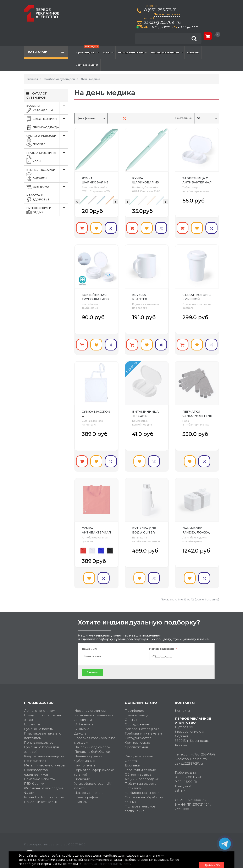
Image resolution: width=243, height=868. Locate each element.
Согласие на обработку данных (144, 794)
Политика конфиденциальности (142, 785)
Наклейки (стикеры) (40, 796)
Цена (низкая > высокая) (94, 118)
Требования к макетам (143, 728)
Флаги (29, 787)
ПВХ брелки (34, 778)
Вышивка (82, 723)
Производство (87, 50)
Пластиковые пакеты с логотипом (43, 730)
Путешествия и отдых (47, 210)
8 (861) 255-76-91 (161, 10)
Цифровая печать (89, 787)
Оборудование (137, 719)
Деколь (80, 728)
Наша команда (137, 710)
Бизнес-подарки (47, 170)
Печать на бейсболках (92, 746)
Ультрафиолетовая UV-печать (93, 780)
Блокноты (32, 719)
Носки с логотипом (90, 705)
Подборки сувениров (167, 52)
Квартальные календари (44, 751)
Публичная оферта (140, 778)
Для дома (47, 187)
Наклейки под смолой (93, 742)
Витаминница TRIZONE (145, 411)
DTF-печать (84, 719)
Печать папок (35, 755)
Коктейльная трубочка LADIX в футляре (96, 298)
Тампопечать (85, 760)
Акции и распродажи (142, 774)
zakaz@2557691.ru (164, 22)
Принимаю (196, 858)
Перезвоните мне (168, 14)
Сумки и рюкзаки (47, 136)
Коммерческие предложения (137, 739)
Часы (47, 161)
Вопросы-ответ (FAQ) (142, 723)
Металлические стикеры (45, 760)
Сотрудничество (138, 733)
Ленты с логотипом (40, 705)
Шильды (81, 796)
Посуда (47, 144)
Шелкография (86, 792)
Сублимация (85, 755)
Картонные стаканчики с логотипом (94, 712)
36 (198, 118)
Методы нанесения (132, 52)
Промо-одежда (47, 127)
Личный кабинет (87, 65)
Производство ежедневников (36, 767)
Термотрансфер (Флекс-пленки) (95, 767)
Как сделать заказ (139, 751)
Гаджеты (47, 178)
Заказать (93, 667)
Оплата (131, 755)
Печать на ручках (88, 751)
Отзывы (131, 714)
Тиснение (82, 774)
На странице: (184, 118)
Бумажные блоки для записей (42, 744)
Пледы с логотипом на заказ (42, 712)
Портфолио (134, 705)
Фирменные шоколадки (44, 783)
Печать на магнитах (40, 774)
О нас (108, 52)
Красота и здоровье (47, 197)
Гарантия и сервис (140, 764)
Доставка (132, 760)
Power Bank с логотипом (44, 792)
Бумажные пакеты (39, 723)
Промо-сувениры (47, 153)
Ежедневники (47, 119)
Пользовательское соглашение (140, 803)
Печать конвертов (39, 737)
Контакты (193, 52)
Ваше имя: (90, 643)
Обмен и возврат (139, 769)
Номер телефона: (163, 643)
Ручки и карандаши (47, 108)
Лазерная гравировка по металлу (95, 735)
